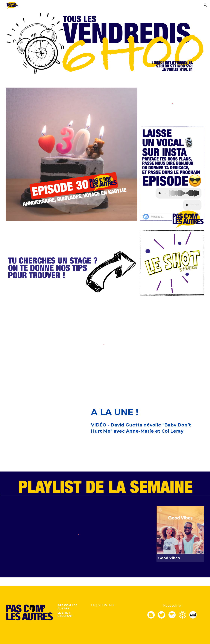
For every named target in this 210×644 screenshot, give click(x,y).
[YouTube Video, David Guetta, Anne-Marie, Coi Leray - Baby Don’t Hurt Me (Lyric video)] (46, 432)
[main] (147, 412)
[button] (206, 5)
